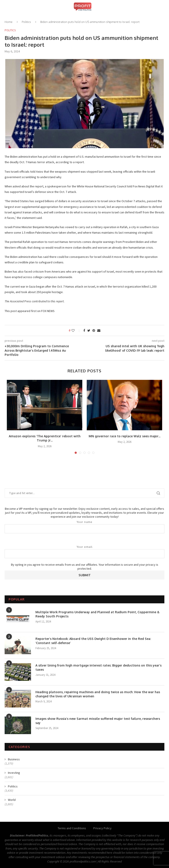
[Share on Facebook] (84, 331)
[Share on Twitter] (89, 331)
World (12, 800)
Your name (84, 527)
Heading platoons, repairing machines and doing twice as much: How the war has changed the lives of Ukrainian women (98, 694)
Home (9, 22)
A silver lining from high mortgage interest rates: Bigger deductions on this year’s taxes (98, 668)
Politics (26, 22)
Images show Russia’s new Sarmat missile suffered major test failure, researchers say (98, 721)
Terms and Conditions (72, 828)
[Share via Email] (99, 331)
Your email (84, 552)
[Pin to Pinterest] (94, 331)
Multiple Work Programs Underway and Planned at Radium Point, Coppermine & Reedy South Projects (97, 614)
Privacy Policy (102, 828)
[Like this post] (76, 331)
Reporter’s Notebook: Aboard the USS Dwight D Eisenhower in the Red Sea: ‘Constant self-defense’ (93, 641)
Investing (14, 773)
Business (14, 759)
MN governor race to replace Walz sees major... (125, 436)
